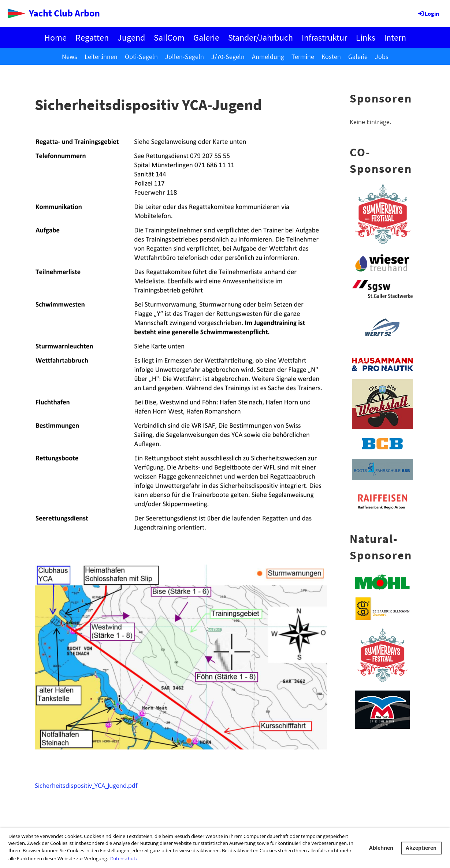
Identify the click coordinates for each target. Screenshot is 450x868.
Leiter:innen (101, 57)
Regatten (92, 38)
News (70, 57)
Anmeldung (268, 57)
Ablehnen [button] (381, 848)
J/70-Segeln (228, 57)
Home (55, 38)
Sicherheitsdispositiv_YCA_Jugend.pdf (86, 786)
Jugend (131, 38)
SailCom (169, 38)
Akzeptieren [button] (421, 848)
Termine (303, 57)
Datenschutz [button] (124, 858)
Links (366, 38)
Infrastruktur (324, 38)
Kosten (331, 57)
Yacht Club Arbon (64, 13)
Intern (395, 38)
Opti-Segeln (141, 57)
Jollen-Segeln (185, 57)
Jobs (382, 57)
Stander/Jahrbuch (261, 38)
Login (428, 14)
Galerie (206, 38)
